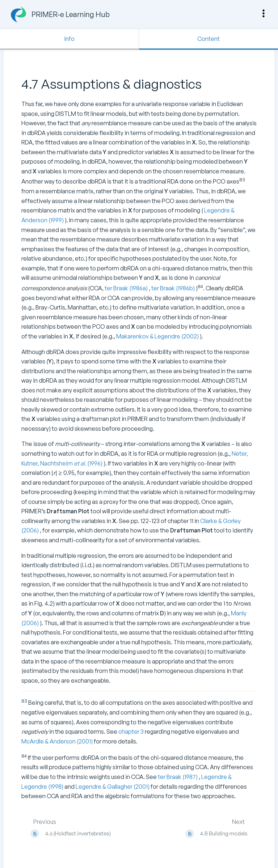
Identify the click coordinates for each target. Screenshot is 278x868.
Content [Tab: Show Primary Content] (208, 39)
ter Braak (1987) (178, 777)
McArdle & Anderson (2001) (58, 741)
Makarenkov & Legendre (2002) (158, 336)
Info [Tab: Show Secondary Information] (69, 39)
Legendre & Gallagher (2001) (113, 787)
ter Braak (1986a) (127, 288)
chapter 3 (131, 732)
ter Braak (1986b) (174, 288)
